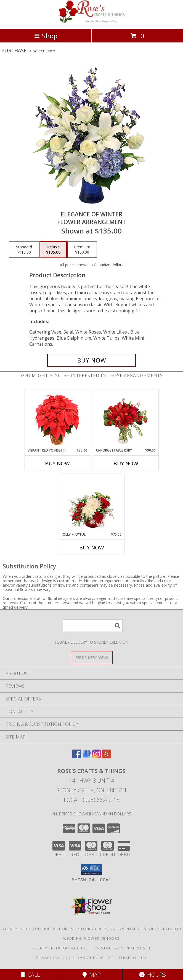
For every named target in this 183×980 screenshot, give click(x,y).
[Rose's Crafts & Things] (92, 21)
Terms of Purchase (93, 958)
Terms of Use (133, 958)
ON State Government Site (122, 948)
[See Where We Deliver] (92, 657)
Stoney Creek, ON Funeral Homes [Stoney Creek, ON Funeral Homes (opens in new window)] (38, 929)
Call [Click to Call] (31, 975)
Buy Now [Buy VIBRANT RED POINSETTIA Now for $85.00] (57, 463)
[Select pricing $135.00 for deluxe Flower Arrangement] (53, 250)
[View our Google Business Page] (87, 757)
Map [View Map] (92, 975)
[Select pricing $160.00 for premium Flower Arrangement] (82, 250)
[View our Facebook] (77, 757)
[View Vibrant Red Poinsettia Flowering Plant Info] (57, 419)
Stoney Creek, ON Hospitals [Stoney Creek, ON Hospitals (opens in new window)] (109, 929)
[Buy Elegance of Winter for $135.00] (92, 360)
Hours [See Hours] (152, 975)
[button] (91, 869)
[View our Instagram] (97, 757)
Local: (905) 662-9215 (92, 800)
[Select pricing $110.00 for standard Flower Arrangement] (24, 250)
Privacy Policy (52, 958)
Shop (46, 36)
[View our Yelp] (107, 757)
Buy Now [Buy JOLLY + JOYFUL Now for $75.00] (92, 547)
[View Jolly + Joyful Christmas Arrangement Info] (91, 503)
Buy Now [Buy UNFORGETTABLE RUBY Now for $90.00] (126, 463)
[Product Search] (93, 626)
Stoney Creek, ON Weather (60, 948)
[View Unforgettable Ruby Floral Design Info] (126, 419)
